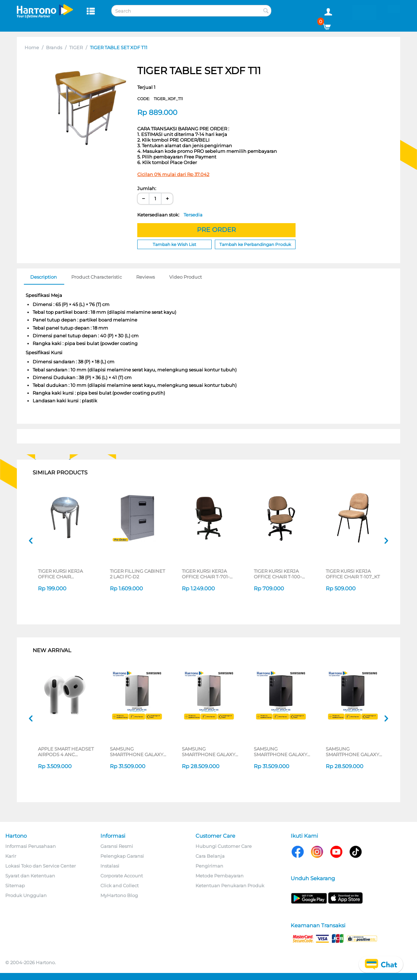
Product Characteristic (97, 277)
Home (32, 47)
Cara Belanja (210, 856)
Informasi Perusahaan (31, 846)
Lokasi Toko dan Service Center (41, 866)
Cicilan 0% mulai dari (173, 174)
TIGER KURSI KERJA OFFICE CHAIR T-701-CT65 (206, 574)
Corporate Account (122, 876)
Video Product (186, 277)
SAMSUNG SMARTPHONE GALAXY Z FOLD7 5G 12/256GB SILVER (208, 752)
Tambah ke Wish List (174, 244)
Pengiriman (209, 866)
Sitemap (15, 885)
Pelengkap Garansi (122, 856)
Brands (54, 47)
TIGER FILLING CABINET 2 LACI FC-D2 (137, 574)
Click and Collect (120, 885)
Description (44, 277)
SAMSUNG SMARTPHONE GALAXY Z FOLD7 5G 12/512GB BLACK (280, 752)
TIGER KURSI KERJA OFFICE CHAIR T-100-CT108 (278, 574)
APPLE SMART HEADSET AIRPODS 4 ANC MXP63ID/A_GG (66, 752)
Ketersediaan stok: (170, 215)
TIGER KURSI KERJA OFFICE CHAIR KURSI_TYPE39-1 (60, 574)
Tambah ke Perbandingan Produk (255, 244)
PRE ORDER (216, 230)
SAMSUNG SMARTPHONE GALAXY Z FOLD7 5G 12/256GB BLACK (352, 752)
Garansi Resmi (117, 846)
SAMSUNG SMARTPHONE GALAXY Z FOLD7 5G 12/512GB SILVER (137, 752)
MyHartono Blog (119, 895)
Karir (11, 856)
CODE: (160, 99)
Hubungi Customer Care (224, 846)
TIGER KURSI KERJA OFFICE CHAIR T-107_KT (353, 574)
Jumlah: (147, 188)
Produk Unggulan (26, 895)
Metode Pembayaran (220, 876)
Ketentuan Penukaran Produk (230, 885)
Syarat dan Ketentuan (30, 876)
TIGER (76, 47)
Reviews (145, 277)
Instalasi (110, 866)
